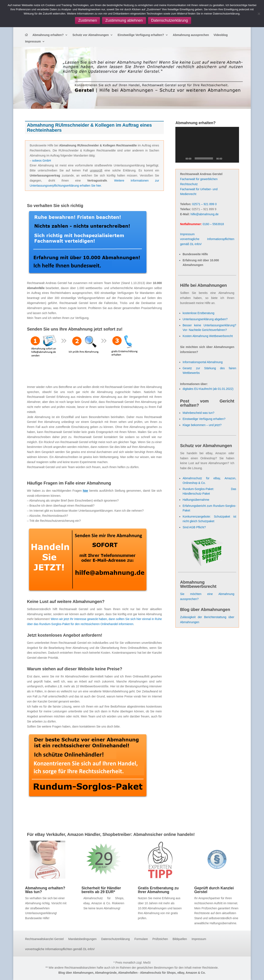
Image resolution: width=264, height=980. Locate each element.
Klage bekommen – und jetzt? (202, 425)
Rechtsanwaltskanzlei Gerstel (44, 939)
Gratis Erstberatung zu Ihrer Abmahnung (158, 890)
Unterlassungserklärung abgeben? (205, 319)
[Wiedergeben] (181, 158)
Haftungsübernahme (196, 500)
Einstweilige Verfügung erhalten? (141, 35)
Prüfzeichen (160, 939)
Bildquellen (180, 939)
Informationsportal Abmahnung (203, 362)
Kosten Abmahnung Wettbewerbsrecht (208, 336)
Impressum (33, 42)
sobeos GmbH (41, 161)
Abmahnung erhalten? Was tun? (45, 890)
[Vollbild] (234, 158)
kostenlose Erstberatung (198, 313)
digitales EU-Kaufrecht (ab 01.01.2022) (208, 389)
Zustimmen (87, 20)
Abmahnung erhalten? (48, 35)
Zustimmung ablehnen (124, 20)
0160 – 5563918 (213, 224)
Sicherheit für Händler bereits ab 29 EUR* (101, 890)
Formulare (141, 939)
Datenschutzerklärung (116, 939)
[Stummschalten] (227, 158)
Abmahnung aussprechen (191, 35)
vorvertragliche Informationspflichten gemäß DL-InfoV (60, 949)
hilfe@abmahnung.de (204, 214)
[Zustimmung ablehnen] (259, 14)
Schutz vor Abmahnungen (91, 35)
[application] (207, 145)
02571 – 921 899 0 (204, 204)
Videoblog (221, 35)
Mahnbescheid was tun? (198, 413)
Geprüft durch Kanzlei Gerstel (214, 890)
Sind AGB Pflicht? (194, 527)
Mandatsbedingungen (82, 939)
